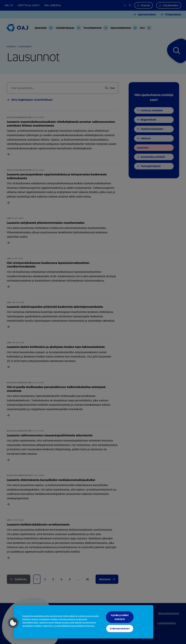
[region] (83, 622)
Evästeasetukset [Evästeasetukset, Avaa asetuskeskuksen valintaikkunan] (120, 628)
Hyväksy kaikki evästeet (120, 617)
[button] (13, 623)
